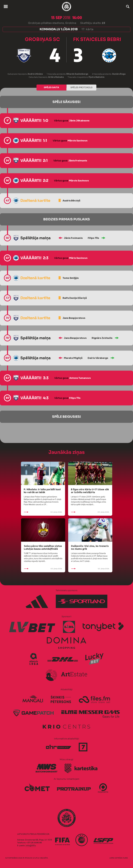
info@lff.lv (31, 845)
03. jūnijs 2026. (43, 512)
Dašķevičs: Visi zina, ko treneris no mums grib (90, 547)
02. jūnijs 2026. (90, 569)
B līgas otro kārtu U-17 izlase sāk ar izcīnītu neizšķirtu (90, 491)
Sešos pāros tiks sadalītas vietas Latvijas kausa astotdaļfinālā (43, 547)
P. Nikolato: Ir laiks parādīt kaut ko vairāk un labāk (42, 491)
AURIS (125, 858)
